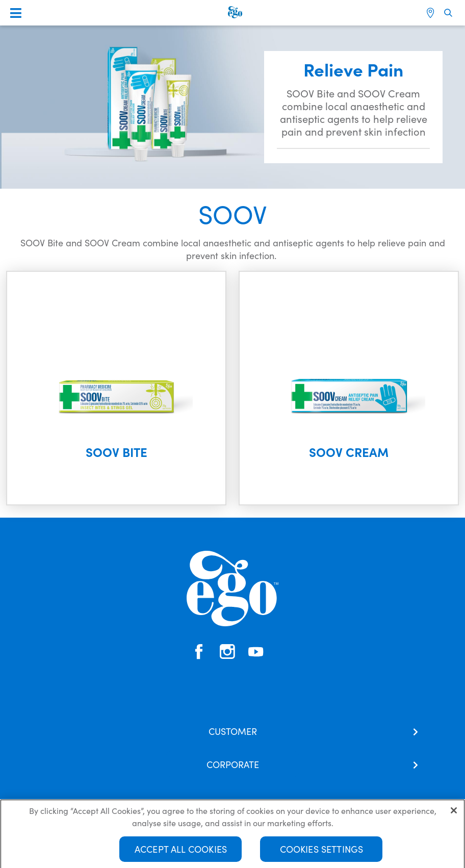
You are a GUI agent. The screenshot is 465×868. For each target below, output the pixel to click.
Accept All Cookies (181, 853)
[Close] (454, 815)
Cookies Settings (322, 853)
